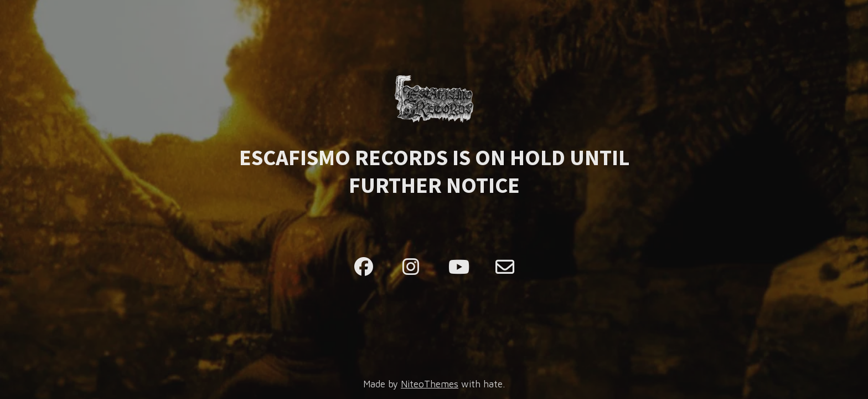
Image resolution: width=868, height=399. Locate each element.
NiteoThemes (430, 384)
